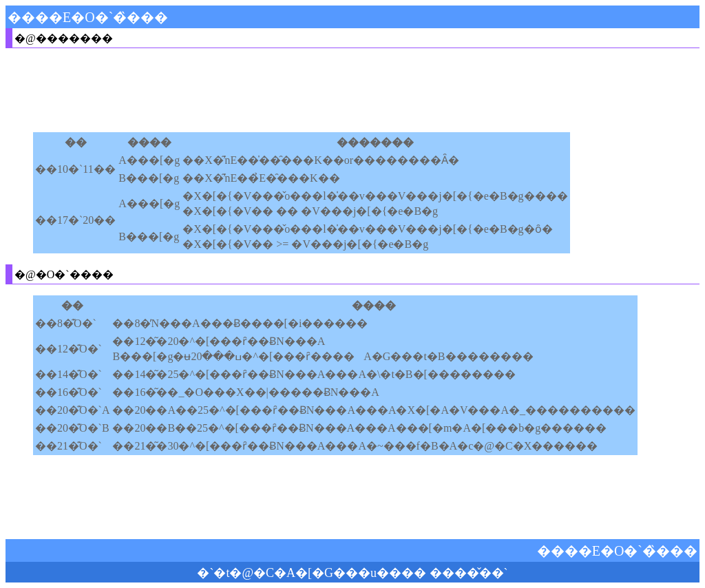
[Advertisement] (284, 90)
